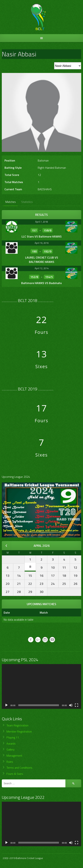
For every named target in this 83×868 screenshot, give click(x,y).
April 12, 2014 (42, 268)
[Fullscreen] (77, 705)
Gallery (11, 749)
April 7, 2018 (41, 222)
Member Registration (19, 731)
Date (7, 613)
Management (14, 756)
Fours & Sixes (15, 774)
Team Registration (17, 725)
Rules (10, 762)
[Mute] (71, 705)
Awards (11, 743)
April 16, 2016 (42, 243)
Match (44, 613)
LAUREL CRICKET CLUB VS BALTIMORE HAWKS (42, 260)
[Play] (6, 705)
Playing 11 (13, 737)
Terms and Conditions (19, 768)
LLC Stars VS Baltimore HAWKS (42, 236)
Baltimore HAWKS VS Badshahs (41, 283)
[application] (41, 686)
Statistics (27, 202)
